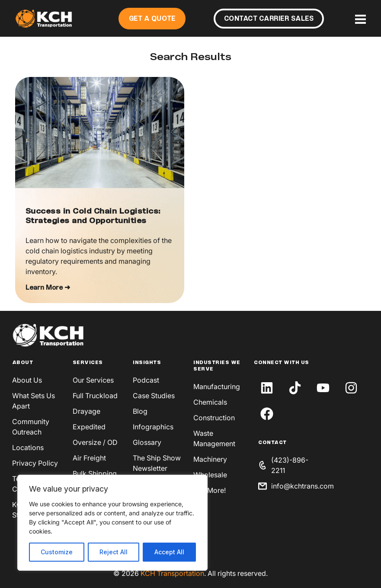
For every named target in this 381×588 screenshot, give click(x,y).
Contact (272, 443)
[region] (112, 523)
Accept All (169, 552)
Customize (57, 552)
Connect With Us (282, 363)
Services (88, 363)
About (23, 363)
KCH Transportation (172, 573)
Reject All (114, 552)
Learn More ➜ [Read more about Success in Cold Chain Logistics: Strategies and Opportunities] (48, 288)
